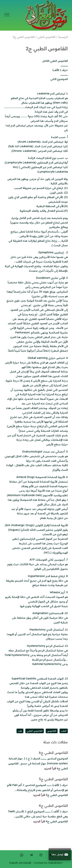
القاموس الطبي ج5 (53, 779)
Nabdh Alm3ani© (20, 863)
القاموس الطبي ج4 (53, 806)
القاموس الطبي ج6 (53, 753)
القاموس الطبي (35, 731)
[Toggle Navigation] (7, 15)
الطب (64, 731)
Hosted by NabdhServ (48, 863)
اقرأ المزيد (50, 768)
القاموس (52, 731)
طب (20, 731)
